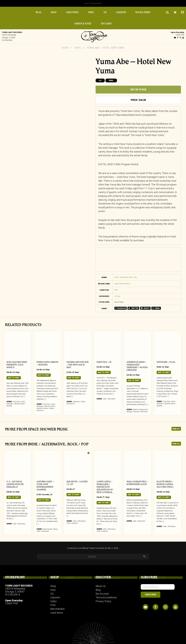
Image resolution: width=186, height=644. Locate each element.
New (116, 290)
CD (105, 12)
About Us (101, 586)
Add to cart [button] (14, 378)
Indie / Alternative (121, 277)
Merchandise (58, 609)
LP (100, 80)
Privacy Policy (103, 601)
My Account (102, 594)
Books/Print (143, 12)
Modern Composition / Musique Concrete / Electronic (137, 411)
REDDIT (145, 308)
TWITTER (133, 308)
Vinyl (91, 12)
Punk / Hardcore (72, 523)
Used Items (72, 12)
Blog (39, 12)
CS (51, 495)
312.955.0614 (7, 40)
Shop (54, 12)
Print (53, 605)
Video (53, 601)
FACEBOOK (121, 308)
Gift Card (106, 24)
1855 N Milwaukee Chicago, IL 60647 (15, 590)
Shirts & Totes (83, 24)
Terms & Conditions (106, 597)
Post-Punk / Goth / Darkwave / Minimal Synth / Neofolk (16, 404)
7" (104, 497)
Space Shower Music (122, 284)
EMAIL (156, 308)
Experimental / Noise (50, 529)
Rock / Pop (133, 277)
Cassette (121, 12)
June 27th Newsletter (93, 3)
